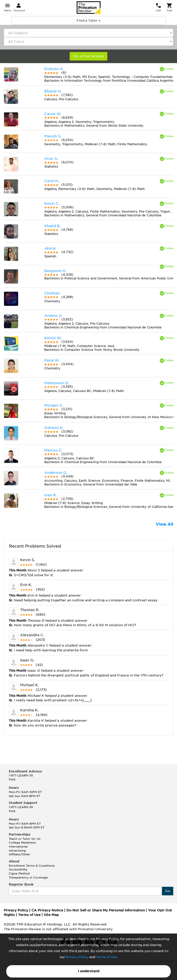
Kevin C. (52, 204)
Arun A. (51, 159)
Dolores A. (54, 69)
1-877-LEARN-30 (21, 775)
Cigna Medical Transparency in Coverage (28, 875)
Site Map (51, 915)
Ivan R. (51, 495)
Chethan (52, 293)
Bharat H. (53, 91)
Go (168, 891)
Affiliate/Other (19, 854)
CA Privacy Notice (47, 910)
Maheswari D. (57, 383)
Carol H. (52, 181)
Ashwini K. (54, 428)
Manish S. (53, 136)
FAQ (12, 779)
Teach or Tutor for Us (25, 839)
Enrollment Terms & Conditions (32, 866)
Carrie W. (53, 114)
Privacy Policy (77, 957)
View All (164, 524)
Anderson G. (56, 473)
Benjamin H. (55, 271)
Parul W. (52, 360)
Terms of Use (106, 957)
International (18, 847)
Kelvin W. (53, 338)
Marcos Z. (53, 450)
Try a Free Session (88, 56)
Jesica (50, 248)
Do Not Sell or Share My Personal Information (106, 910)
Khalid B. (53, 226)
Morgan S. (54, 405)
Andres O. (53, 316)
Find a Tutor (88, 20)
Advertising (17, 851)
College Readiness (22, 843)
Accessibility (18, 869)
